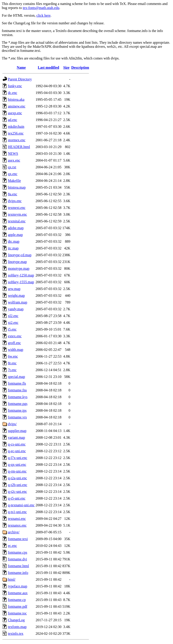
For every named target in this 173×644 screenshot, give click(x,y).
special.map (16, 377)
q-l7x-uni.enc (18, 458)
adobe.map (16, 228)
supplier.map (17, 431)
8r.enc (12, 363)
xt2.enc (13, 323)
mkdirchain (16, 127)
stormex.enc (17, 140)
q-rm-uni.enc (17, 471)
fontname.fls (17, 383)
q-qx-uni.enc (17, 465)
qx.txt (12, 167)
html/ (12, 579)
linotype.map (17, 262)
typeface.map (18, 586)
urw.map (14, 289)
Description (80, 67)
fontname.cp (17, 600)
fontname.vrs (17, 417)
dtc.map (14, 241)
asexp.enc (15, 113)
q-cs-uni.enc (17, 444)
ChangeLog (16, 620)
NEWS (13, 154)
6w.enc (13, 356)
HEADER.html (19, 147)
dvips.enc (15, 201)
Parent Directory (20, 79)
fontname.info (18, 573)
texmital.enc (17, 221)
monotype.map (19, 268)
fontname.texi (18, 539)
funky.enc (15, 86)
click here (44, 15)
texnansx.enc (17, 525)
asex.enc (14, 160)
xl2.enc (13, 316)
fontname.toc (17, 613)
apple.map (15, 235)
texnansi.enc (17, 519)
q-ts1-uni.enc (17, 512)
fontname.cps (18, 552)
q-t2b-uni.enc (18, 485)
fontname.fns (17, 390)
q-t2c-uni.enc (17, 492)
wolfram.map (18, 302)
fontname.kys (18, 397)
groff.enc (14, 343)
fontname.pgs (18, 404)
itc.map (13, 248)
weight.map (16, 296)
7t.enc (12, 370)
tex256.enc (16, 133)
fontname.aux (18, 593)
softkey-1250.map (21, 275)
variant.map (16, 437)
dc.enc (13, 93)
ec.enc (12, 546)
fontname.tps (17, 410)
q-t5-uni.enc (17, 498)
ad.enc (13, 120)
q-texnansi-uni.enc (21, 505)
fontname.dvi (17, 559)
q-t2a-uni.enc (17, 478)
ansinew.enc (17, 106)
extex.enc (15, 336)
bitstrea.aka (16, 99)
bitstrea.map (17, 187)
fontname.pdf (18, 606)
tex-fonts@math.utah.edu (41, 8)
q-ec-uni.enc (17, 451)
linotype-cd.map (20, 255)
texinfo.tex (16, 634)
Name (21, 67)
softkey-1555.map (21, 282)
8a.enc (13, 194)
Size (66, 67)
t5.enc (12, 329)
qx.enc (13, 174)
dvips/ (12, 424)
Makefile (14, 181)
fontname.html (18, 566)
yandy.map (16, 309)
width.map (16, 350)
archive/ (14, 532)
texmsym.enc (17, 214)
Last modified (49, 67)
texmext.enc (17, 208)
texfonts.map (17, 627)
